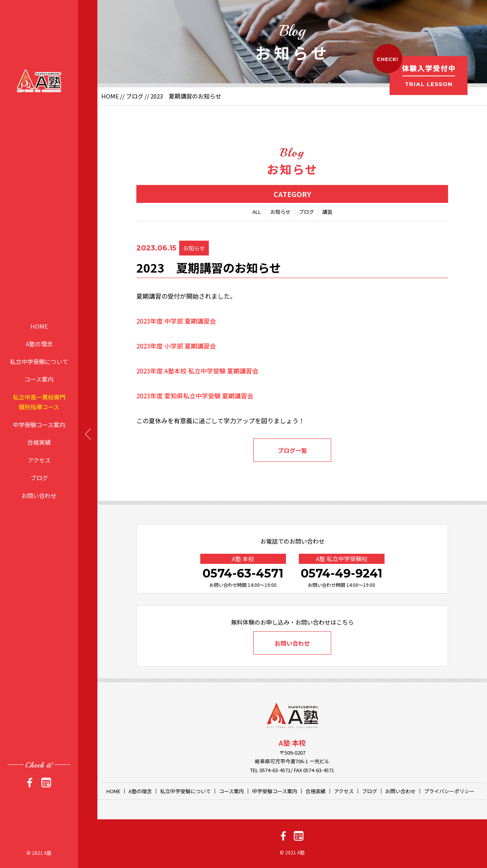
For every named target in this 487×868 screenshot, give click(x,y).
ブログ (39, 478)
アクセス (39, 460)
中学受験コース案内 (39, 424)
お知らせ (281, 212)
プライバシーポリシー (449, 791)
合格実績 (39, 442)
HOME (39, 326)
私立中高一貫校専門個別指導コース (39, 402)
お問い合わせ (39, 495)
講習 (327, 212)
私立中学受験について (39, 361)
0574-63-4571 (243, 573)
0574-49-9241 (341, 573)
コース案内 (39, 379)
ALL (257, 212)
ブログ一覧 (292, 450)
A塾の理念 (39, 344)
